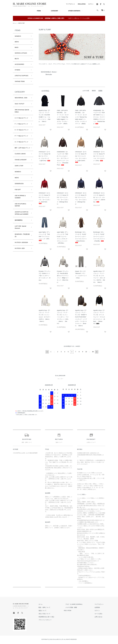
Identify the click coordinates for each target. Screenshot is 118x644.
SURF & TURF (22, 23)
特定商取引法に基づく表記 (54, 616)
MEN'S (17, 42)
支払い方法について (52, 613)
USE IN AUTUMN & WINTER (20, 207)
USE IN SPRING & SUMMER (20, 199)
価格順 (94, 91)
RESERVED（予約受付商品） (22, 238)
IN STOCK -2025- (20, 251)
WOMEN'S (18, 36)
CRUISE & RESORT (21, 162)
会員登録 (99, 607)
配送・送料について (52, 607)
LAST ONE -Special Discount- (20, 229)
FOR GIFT (18, 192)
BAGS (17, 47)
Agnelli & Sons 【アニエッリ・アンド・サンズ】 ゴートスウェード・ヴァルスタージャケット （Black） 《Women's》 (99, 317)
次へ (96, 352)
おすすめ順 (86, 91)
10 (86, 352)
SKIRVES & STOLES (21, 53)
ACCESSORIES (19, 64)
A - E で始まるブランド (21, 118)
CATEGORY (55, 11)
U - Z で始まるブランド (22, 142)
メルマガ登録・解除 (76, 607)
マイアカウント (71, 4)
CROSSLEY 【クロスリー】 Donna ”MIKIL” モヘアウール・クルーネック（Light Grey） (44, 156)
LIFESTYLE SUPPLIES (21, 76)
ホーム (15, 23)
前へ (48, 352)
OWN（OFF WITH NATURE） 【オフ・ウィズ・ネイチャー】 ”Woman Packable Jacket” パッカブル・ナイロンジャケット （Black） (81, 117)
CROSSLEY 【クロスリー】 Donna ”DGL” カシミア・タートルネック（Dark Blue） (99, 197)
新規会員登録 (82, 4)
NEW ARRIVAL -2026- (21, 98)
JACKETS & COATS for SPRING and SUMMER (22, 215)
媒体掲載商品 (19, 222)
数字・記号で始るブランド (22, 149)
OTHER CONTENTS (74, 11)
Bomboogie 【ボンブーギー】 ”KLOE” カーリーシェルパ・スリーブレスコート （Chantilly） (99, 236)
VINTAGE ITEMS (20, 81)
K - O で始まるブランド (22, 130)
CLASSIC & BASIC (20, 156)
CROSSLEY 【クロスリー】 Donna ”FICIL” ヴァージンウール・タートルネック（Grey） (99, 156)
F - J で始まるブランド (21, 124)
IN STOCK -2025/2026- (21, 245)
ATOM (75, 610)
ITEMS (39, 11)
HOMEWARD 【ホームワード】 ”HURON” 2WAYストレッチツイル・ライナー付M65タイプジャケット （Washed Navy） (99, 117)
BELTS (17, 59)
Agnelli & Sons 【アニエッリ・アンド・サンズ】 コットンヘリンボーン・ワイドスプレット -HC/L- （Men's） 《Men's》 (63, 317)
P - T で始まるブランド (21, 136)
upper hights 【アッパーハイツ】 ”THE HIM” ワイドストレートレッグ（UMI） (44, 236)
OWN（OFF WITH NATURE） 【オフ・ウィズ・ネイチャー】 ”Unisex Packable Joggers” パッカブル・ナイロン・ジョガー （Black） (63, 117)
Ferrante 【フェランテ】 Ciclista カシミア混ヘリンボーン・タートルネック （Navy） (45, 276)
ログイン (91, 4)
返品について (50, 610)
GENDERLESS (19, 186)
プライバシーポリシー (52, 619)
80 (93, 352)
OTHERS (17, 70)
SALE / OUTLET (19, 104)
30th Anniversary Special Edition (22, 111)
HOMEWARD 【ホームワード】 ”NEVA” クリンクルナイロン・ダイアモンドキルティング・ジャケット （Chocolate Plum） (63, 158)
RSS (71, 610)
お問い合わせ (100, 616)
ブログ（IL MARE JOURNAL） (79, 604)
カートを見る (100, 613)
